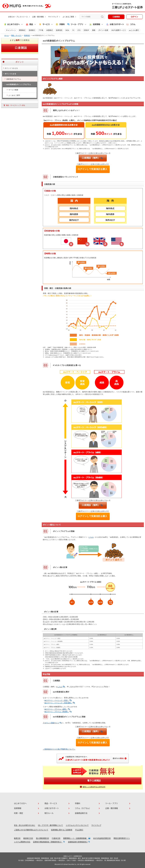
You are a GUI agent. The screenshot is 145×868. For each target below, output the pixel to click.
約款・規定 (18, 813)
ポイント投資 (103, 30)
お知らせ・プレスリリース (18, 17)
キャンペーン (11, 30)
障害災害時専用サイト (122, 838)
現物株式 (22, 30)
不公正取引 (79, 830)
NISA (67, 30)
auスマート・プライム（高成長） (58, 712)
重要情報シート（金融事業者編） (75, 838)
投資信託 (59, 30)
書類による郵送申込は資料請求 (94, 787)
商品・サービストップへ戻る (16, 105)
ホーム (7, 35)
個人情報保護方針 (43, 838)
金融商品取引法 (81, 813)
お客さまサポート (115, 24)
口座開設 (116, 17)
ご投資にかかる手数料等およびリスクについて (31, 830)
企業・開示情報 (38, 17)
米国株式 (50, 30)
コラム (131, 24)
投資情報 (18, 808)
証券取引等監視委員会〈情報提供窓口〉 (48, 842)
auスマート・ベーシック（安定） (58, 700)
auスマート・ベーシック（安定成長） (60, 703)
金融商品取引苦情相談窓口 (78, 842)
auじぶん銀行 (134, 30)
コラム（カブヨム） (83, 808)
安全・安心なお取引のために (25, 825)
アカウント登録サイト (52, 723)
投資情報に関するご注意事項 (62, 830)
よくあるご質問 (68, 17)
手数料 (60, 24)
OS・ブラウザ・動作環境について (50, 825)
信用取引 (32, 30)
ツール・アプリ (112, 803)
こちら (91, 537)
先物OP (86, 30)
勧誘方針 (17, 838)
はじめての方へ (20, 803)
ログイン (134, 17)
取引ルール (49, 813)
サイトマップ (53, 17)
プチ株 (41, 30)
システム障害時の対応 (22, 842)
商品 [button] (29, 24)
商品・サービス (16, 35)
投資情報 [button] (95, 24)
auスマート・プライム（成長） (57, 709)
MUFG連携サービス (119, 30)
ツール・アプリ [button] (75, 24)
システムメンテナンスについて (77, 825)
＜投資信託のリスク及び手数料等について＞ (59, 749)
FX (73, 30)
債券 (94, 30)
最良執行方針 (28, 838)
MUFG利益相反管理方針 (102, 838)
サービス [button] (44, 24)
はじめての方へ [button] (12, 24)
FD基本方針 (56, 838)
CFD (79, 30)
